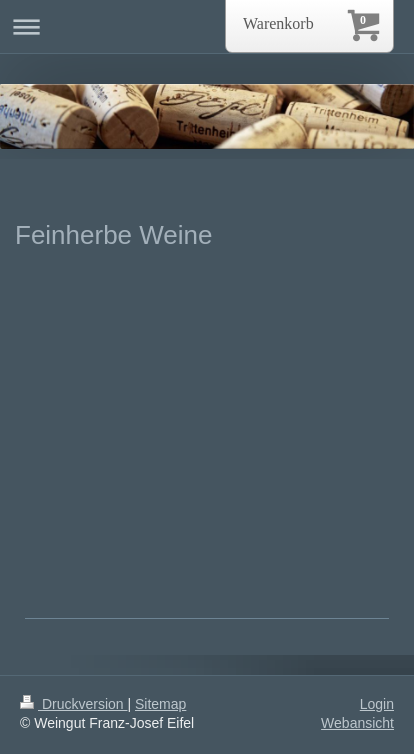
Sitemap (160, 704)
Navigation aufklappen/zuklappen (207, 26)
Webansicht (357, 723)
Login (377, 704)
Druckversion (73, 704)
